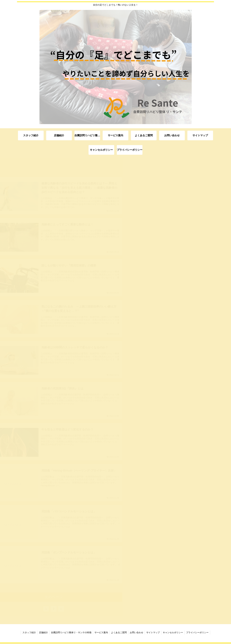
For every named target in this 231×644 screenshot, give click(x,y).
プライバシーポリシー (199, 633)
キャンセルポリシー (174, 633)
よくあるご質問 (119, 633)
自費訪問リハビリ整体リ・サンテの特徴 (71, 633)
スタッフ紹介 (28, 633)
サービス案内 (101, 633)
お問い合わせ (137, 633)
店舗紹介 (43, 633)
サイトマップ (154, 633)
